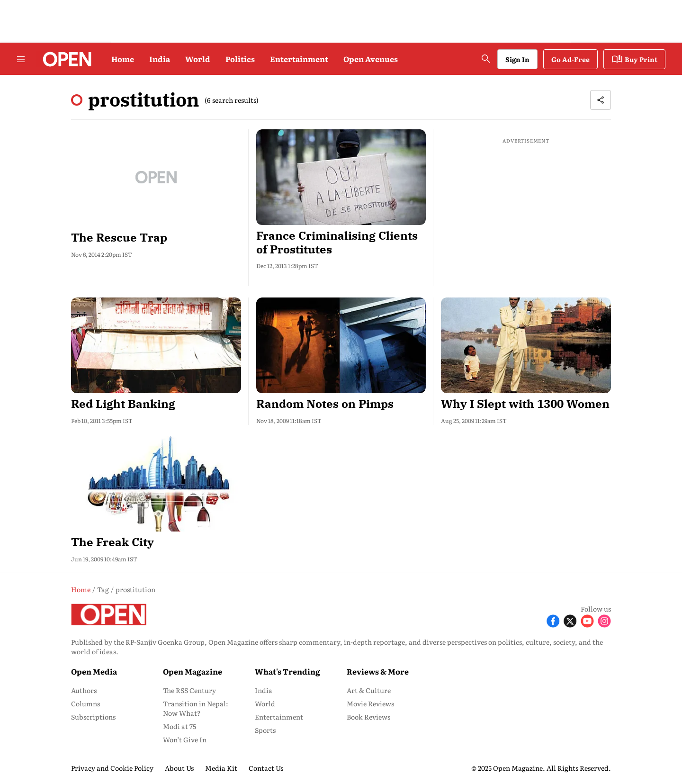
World (198, 59)
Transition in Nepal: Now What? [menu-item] (196, 708)
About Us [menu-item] (179, 768)
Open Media (94, 671)
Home (123, 59)
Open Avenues (371, 59)
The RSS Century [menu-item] (189, 690)
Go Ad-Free (570, 59)
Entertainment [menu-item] (279, 717)
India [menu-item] (264, 690)
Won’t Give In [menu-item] (185, 739)
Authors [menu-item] (84, 690)
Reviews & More (378, 671)
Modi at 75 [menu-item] (179, 726)
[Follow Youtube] (587, 620)
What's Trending (287, 671)
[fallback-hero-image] (156, 177)
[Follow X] (570, 620)
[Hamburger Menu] (21, 59)
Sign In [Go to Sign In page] (517, 59)
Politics (240, 59)
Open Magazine (193, 671)
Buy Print (634, 59)
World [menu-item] (265, 703)
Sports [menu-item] (265, 730)
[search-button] (486, 59)
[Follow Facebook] (553, 620)
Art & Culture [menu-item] (369, 690)
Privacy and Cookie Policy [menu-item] (112, 768)
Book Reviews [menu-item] (368, 717)
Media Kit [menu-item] (221, 768)
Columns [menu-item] (85, 703)
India (160, 59)
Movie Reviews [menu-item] (370, 703)
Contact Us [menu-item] (266, 768)
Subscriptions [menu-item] (93, 717)
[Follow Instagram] (604, 620)
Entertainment (299, 59)
